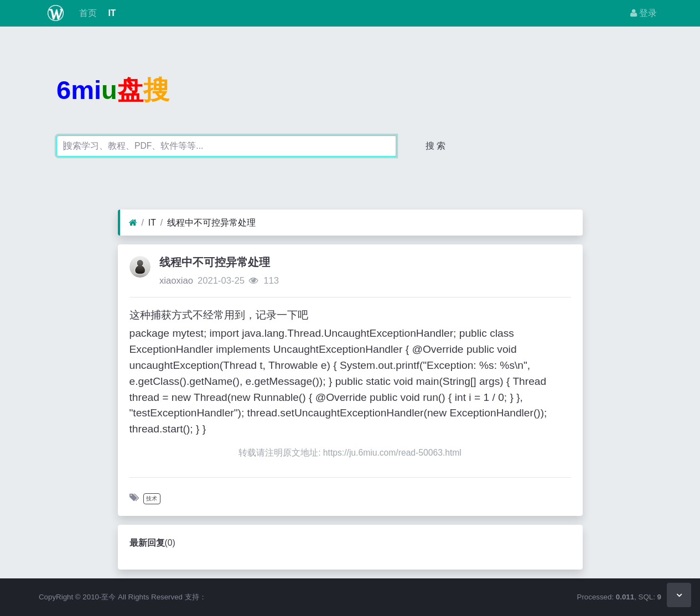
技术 (152, 498)
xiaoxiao (176, 281)
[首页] (133, 223)
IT (111, 13)
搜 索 (435, 146)
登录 (644, 13)
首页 (87, 13)
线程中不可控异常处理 (211, 223)
